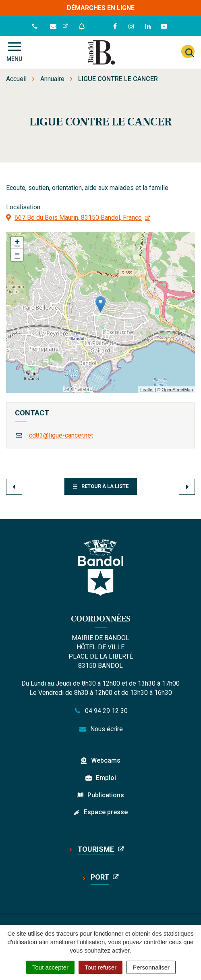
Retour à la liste (100, 486)
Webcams (106, 760)
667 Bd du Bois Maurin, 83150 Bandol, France (78, 218)
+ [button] (17, 243)
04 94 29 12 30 (101, 711)
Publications (106, 795)
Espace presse (106, 812)
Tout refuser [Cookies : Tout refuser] (100, 967)
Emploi (106, 778)
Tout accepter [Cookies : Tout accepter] (50, 967)
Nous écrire (100, 729)
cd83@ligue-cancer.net (61, 435)
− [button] (17, 255)
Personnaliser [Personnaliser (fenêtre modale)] (151, 967)
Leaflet (147, 390)
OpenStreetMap (177, 390)
